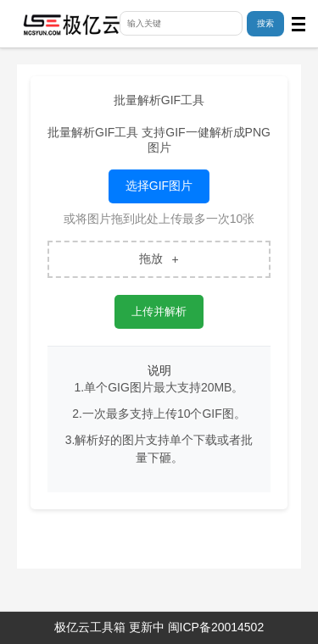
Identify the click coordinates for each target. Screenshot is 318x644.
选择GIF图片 (159, 186)
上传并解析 (159, 311)
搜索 (265, 23)
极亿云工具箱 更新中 (109, 627)
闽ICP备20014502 (216, 627)
